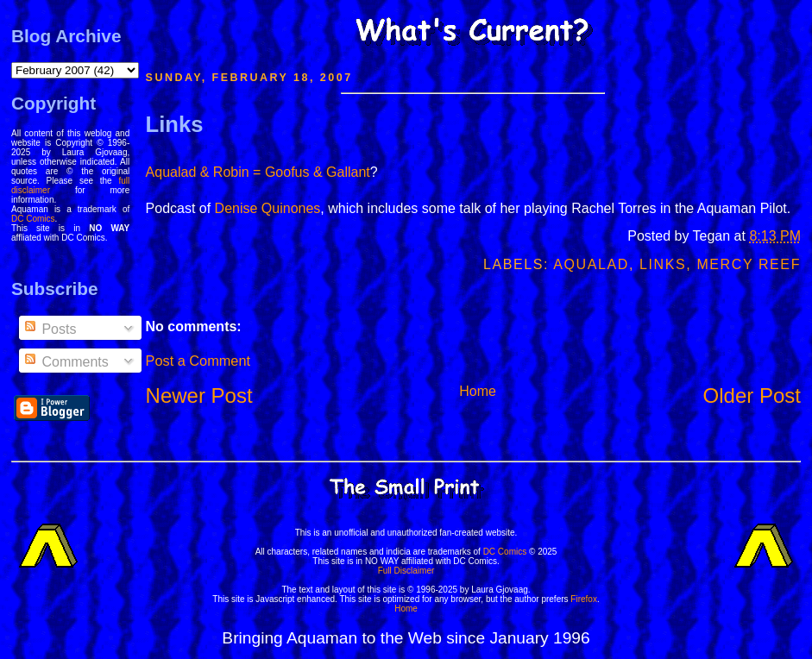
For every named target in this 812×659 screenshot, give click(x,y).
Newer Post (199, 395)
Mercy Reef (749, 264)
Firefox (584, 599)
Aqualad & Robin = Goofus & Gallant (258, 172)
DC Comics (33, 219)
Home (478, 391)
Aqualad (591, 264)
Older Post (752, 395)
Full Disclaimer (406, 571)
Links (175, 124)
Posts (49, 329)
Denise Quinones (268, 208)
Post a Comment (198, 361)
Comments (66, 362)
